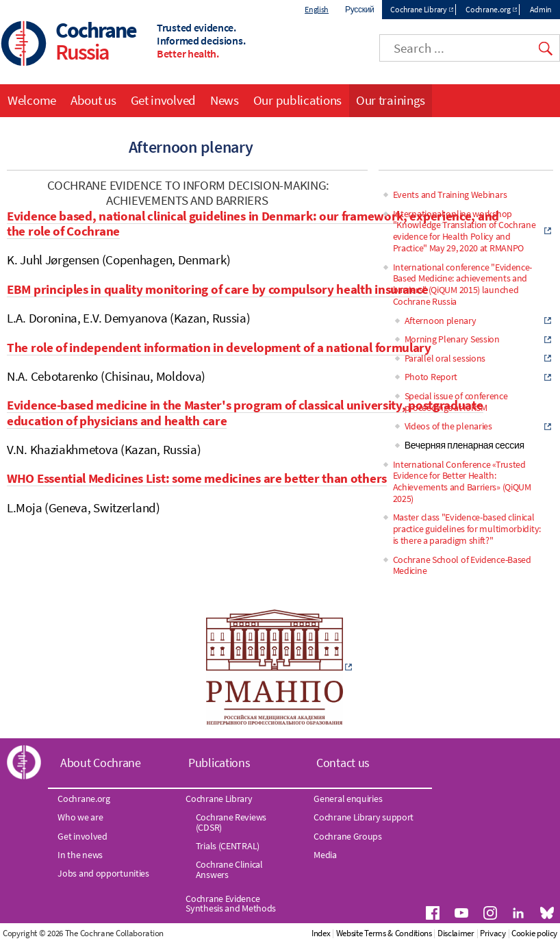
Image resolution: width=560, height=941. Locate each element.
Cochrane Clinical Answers (229, 869)
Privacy (493, 933)
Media (325, 855)
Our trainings (391, 100)
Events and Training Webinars (450, 195)
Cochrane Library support (364, 817)
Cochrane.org (488, 9)
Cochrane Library (418, 9)
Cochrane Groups (348, 836)
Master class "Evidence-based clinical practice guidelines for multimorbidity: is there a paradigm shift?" (467, 529)
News (225, 100)
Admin (541, 9)
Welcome (32, 100)
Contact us (343, 763)
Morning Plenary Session (452, 339)
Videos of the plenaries (448, 426)
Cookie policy (534, 933)
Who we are (80, 817)
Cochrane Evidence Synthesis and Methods (231, 903)
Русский (359, 9)
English (317, 9)
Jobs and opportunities (103, 873)
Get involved (163, 100)
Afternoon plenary (441, 321)
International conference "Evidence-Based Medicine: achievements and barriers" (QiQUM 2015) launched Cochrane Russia (463, 284)
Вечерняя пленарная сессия (464, 445)
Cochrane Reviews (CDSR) (231, 822)
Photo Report (431, 377)
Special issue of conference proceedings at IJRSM (456, 402)
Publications (219, 763)
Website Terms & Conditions (384, 933)
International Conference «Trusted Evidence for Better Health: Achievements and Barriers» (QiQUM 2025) (462, 481)
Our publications (297, 100)
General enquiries (348, 799)
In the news (80, 855)
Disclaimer (456, 933)
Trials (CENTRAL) (228, 846)
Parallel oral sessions (445, 358)
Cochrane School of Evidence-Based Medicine (462, 565)
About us (93, 100)
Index (321, 933)
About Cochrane (101, 763)
